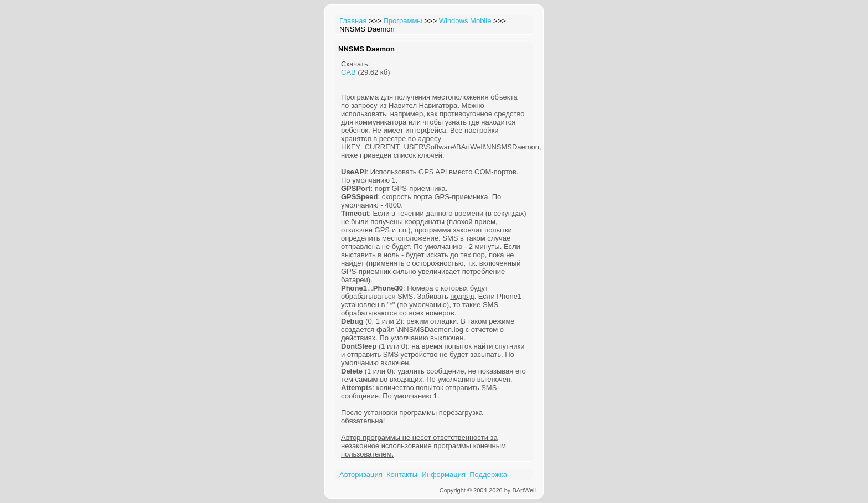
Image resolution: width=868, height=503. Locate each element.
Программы (402, 21)
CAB (348, 72)
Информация (443, 475)
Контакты (402, 475)
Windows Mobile (465, 21)
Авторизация (361, 475)
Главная (353, 21)
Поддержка (488, 475)
